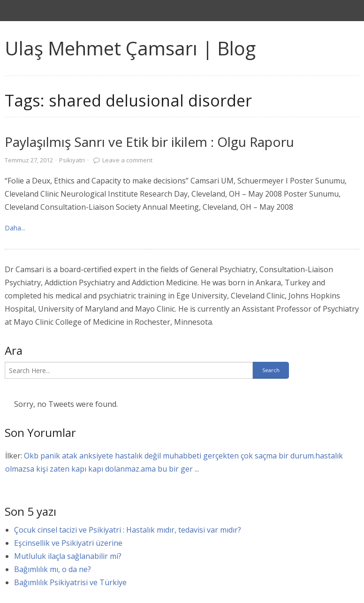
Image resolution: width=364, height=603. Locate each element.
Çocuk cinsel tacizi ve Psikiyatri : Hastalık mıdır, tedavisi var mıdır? (128, 530)
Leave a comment (127, 160)
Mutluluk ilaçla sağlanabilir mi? (68, 556)
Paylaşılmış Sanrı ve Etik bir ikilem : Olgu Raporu (149, 142)
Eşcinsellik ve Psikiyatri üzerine (68, 543)
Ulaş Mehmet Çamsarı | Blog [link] (130, 48)
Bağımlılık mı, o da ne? (53, 569)
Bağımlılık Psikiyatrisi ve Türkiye (70, 582)
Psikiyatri (72, 160)
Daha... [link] (15, 228)
